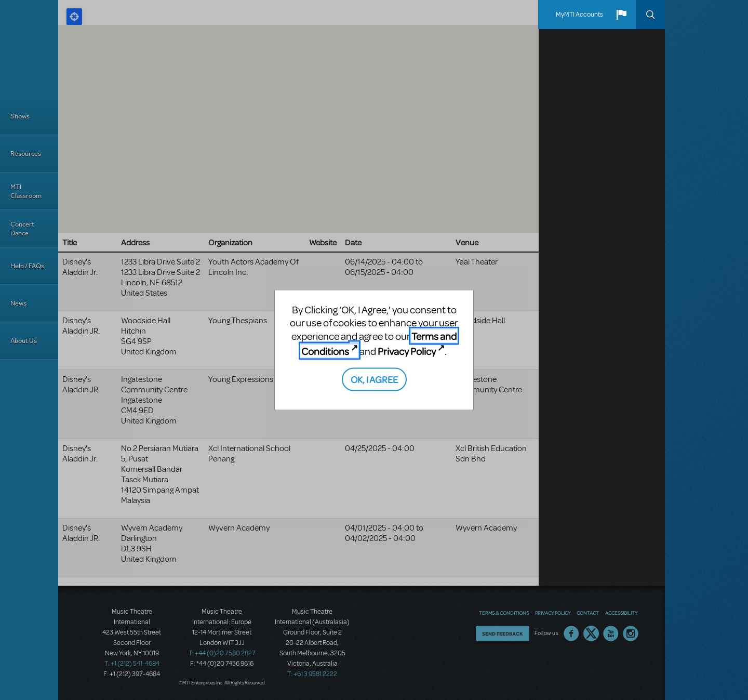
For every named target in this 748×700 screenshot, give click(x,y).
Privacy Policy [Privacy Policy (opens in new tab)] (407, 351)
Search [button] (650, 15)
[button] (621, 15)
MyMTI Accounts (579, 15)
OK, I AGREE (374, 379)
